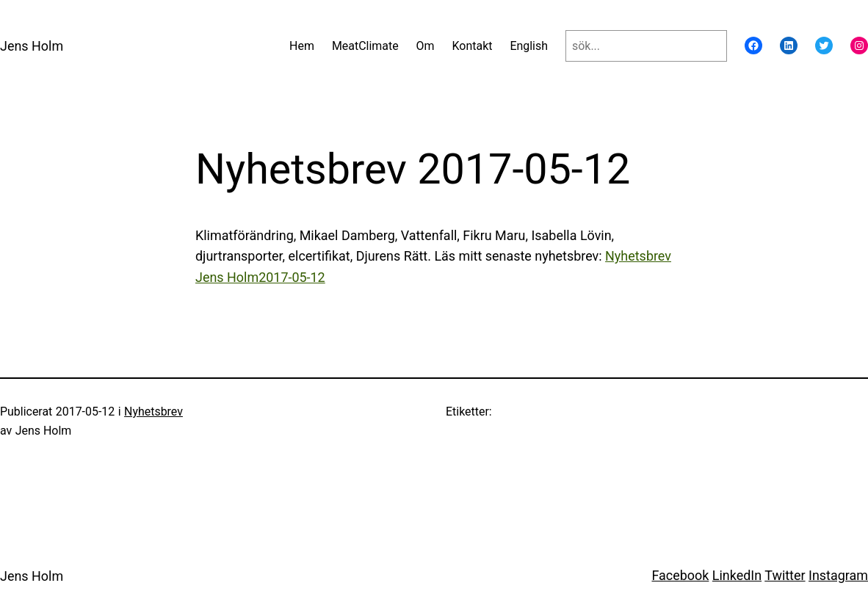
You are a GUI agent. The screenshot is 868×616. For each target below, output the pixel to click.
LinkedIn (737, 575)
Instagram (838, 575)
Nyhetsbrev (153, 412)
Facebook (680, 575)
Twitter (785, 575)
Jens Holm (32, 46)
